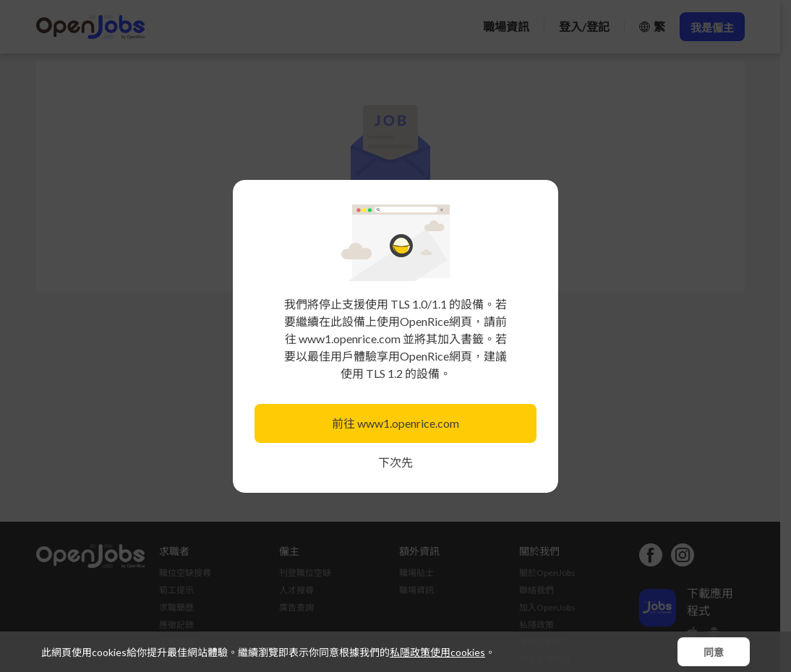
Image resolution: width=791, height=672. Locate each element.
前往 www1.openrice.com (395, 423)
